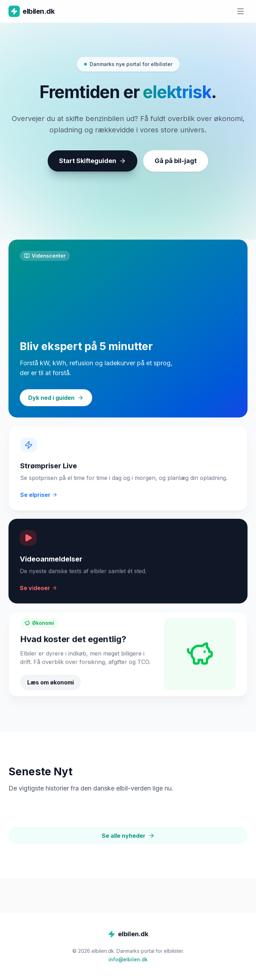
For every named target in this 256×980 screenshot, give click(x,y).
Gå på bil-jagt (176, 161)
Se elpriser (39, 500)
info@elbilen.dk (128, 959)
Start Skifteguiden (93, 161)
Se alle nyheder (128, 836)
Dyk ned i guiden (56, 398)
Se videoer (38, 595)
